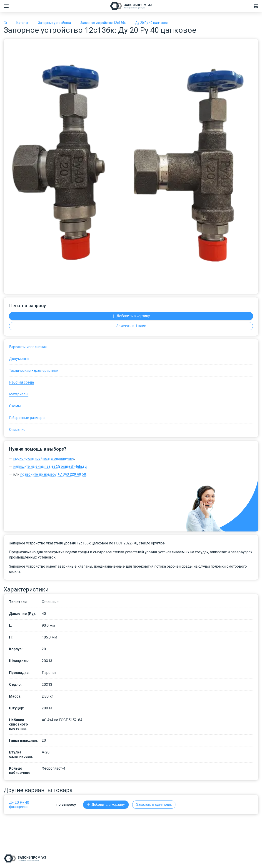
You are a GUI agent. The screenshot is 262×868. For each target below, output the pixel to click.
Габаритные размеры (27, 418)
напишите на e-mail (50, 466)
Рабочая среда (21, 382)
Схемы (15, 406)
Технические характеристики (34, 370)
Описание (17, 430)
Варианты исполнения (28, 347)
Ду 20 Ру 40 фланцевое (19, 805)
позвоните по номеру (53, 474)
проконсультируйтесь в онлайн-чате (44, 458)
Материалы (19, 394)
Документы (19, 359)
